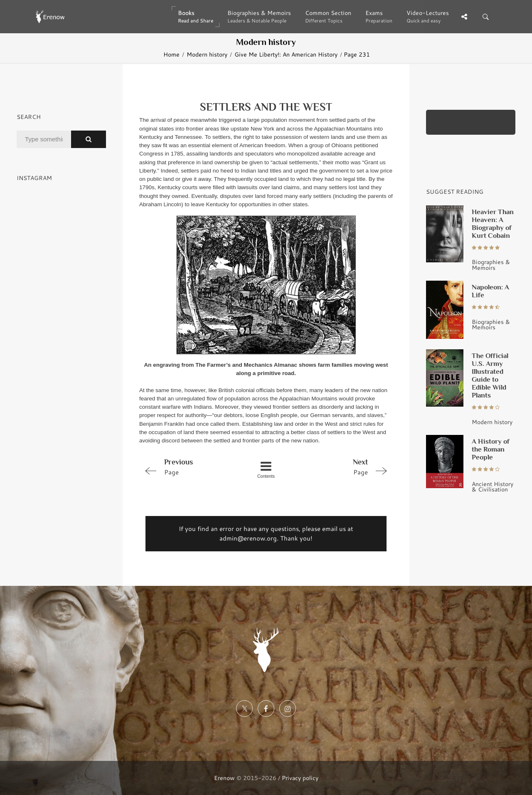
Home (171, 54)
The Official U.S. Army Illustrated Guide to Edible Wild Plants (490, 375)
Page (190, 467)
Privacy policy (300, 778)
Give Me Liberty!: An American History (286, 54)
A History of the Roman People (491, 449)
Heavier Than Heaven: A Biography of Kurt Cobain (493, 223)
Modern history (207, 54)
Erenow (224, 778)
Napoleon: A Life (490, 291)
